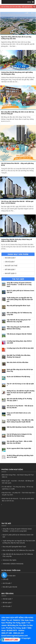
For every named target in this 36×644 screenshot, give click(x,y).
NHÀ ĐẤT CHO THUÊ (11, 266)
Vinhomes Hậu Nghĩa (9, 560)
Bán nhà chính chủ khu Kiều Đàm (18, 362)
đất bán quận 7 (10, 270)
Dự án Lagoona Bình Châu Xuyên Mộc (19, 448)
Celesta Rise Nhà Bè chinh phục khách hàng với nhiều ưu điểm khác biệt (17, 240)
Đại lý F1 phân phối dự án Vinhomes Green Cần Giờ (18, 536)
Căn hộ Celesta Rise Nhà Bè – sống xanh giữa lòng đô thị (17, 164)
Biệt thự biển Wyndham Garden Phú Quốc (20, 427)
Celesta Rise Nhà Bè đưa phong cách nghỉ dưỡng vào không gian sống (17, 73)
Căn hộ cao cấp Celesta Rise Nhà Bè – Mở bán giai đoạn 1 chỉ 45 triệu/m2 (17, 202)
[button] (29, 2)
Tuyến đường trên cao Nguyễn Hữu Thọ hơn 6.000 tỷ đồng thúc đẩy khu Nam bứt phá (20, 300)
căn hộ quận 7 (10, 262)
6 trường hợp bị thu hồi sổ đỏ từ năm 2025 (20, 348)
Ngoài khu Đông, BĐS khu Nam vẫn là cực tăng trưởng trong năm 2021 (16, 38)
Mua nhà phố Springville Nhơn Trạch (18, 306)
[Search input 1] (16, 7)
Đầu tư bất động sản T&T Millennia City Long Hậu (18, 550)
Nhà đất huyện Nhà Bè (10, 587)
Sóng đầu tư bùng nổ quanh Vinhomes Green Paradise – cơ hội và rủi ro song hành (19, 285)
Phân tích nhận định (9, 576)
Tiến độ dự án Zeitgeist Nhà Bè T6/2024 (19, 334)
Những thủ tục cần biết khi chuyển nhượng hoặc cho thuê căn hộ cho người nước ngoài (21, 393)
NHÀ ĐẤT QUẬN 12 (11, 273)
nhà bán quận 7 (10, 258)
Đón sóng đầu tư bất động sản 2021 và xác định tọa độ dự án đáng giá (18, 113)
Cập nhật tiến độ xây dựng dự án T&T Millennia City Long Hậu (18, 555)
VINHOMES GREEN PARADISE (13, 564)
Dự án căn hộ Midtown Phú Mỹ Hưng (18, 377)
